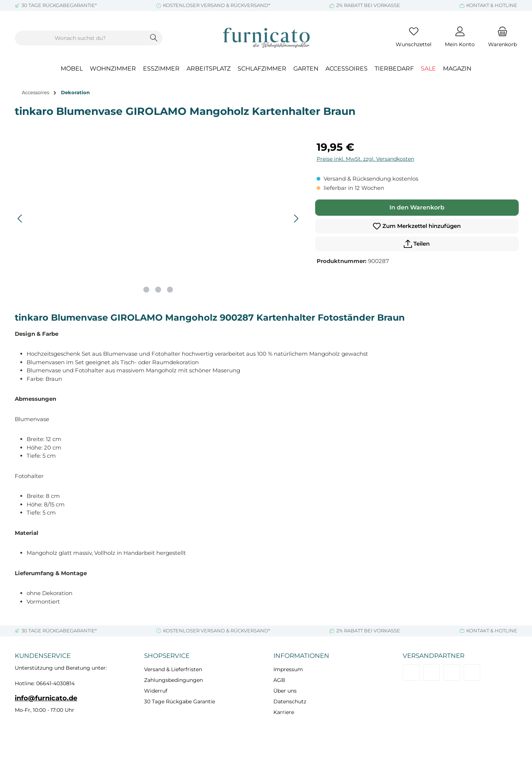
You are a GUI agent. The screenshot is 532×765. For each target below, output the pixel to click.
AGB (279, 680)
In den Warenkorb (417, 207)
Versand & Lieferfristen (173, 669)
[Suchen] (154, 38)
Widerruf (156, 691)
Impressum (288, 669)
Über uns (285, 691)
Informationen (301, 656)
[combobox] (80, 38)
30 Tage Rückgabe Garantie (180, 701)
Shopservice (167, 656)
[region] (158, 219)
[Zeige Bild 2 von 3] (158, 290)
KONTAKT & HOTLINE (492, 5)
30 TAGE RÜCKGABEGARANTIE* (59, 5)
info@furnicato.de (46, 698)
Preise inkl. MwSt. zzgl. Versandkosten (365, 159)
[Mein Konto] (460, 38)
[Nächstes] (296, 218)
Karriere (284, 712)
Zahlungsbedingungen (173, 680)
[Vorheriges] (20, 218)
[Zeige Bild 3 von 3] (170, 290)
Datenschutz (290, 701)
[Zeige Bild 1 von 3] (146, 290)
